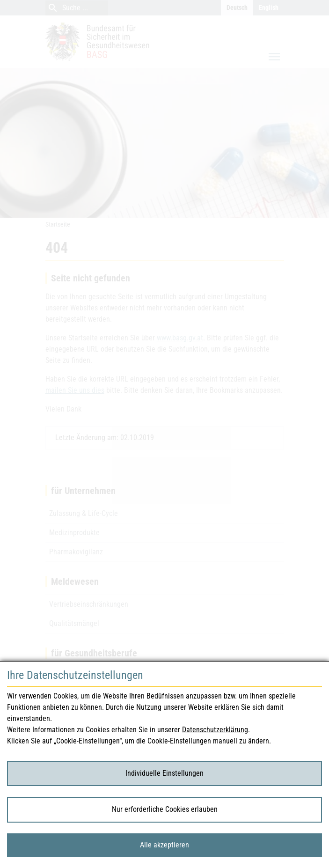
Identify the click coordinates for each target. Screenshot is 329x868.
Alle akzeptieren (164, 845)
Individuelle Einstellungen (164, 773)
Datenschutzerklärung (215, 730)
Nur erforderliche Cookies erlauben (165, 809)
